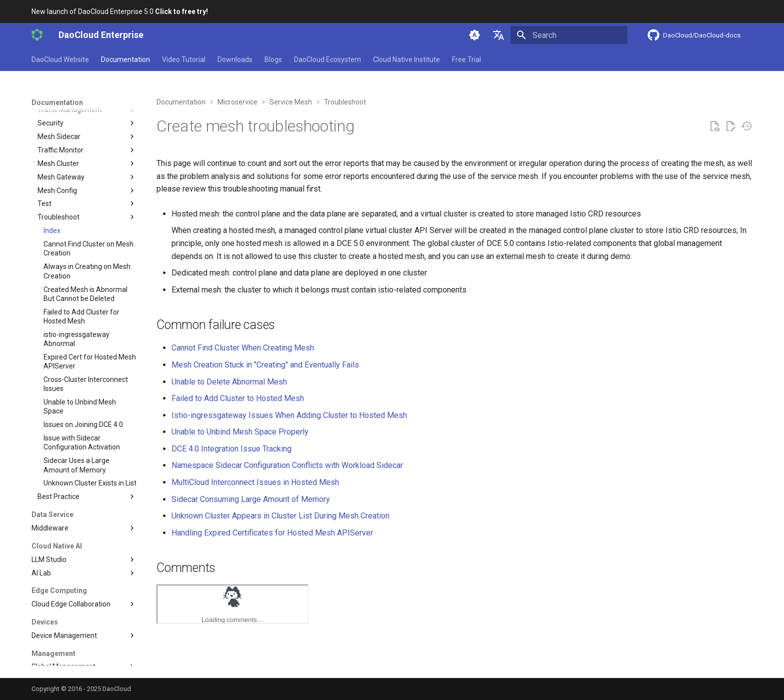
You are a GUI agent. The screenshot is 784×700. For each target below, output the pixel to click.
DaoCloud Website (60, 59)
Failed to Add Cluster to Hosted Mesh (238, 398)
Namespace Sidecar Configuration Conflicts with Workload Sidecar (287, 465)
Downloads (235, 59)
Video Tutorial (184, 59)
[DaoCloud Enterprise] (37, 35)
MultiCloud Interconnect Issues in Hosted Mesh (255, 482)
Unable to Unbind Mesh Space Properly (240, 432)
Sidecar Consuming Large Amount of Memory (251, 499)
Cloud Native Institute (406, 59)
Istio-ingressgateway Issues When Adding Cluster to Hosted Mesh (289, 415)
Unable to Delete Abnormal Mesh (229, 382)
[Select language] (498, 35)
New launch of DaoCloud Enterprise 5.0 (120, 11)
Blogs (273, 59)
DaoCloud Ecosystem (327, 59)
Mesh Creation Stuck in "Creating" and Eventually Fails (265, 365)
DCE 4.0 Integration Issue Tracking (231, 449)
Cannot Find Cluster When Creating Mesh (243, 348)
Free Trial (466, 59)
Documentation (125, 59)
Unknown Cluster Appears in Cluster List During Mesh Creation (280, 516)
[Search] (569, 35)
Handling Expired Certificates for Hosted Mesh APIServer (272, 533)
